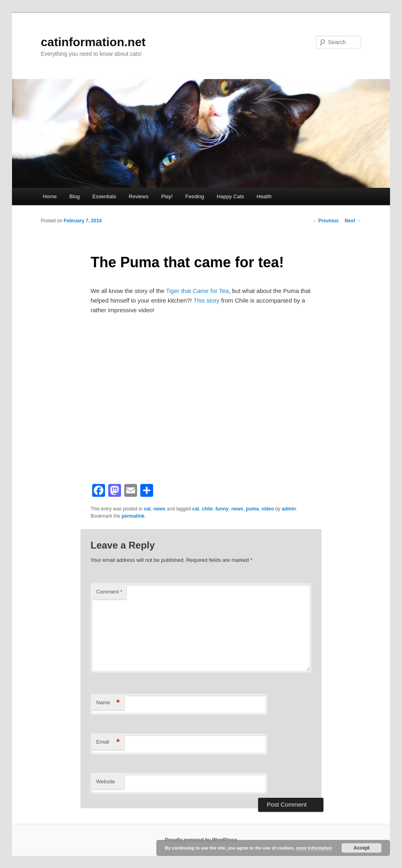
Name (108, 703)
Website (106, 782)
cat (147, 509)
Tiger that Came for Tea (197, 291)
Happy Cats (230, 196)
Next (353, 221)
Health (264, 196)
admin (289, 509)
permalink (133, 516)
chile (207, 509)
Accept (362, 848)
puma (253, 509)
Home (50, 196)
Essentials (104, 196)
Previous (325, 221)
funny (222, 509)
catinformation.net (93, 42)
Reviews (138, 196)
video (268, 509)
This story (207, 300)
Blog (75, 196)
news (160, 509)
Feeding (195, 196)
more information (314, 848)
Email (108, 742)
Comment (109, 592)
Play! (167, 196)
